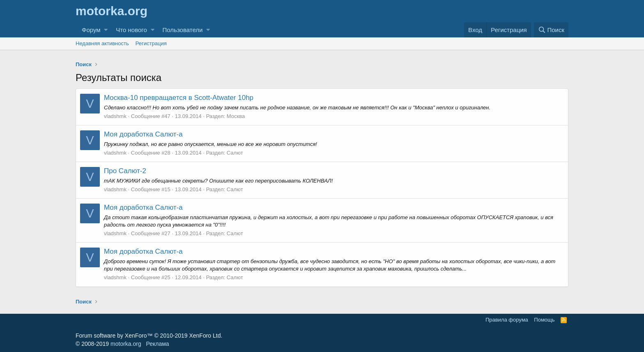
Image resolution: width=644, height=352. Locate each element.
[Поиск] (551, 30)
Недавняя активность (102, 43)
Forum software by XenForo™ (149, 336)
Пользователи (183, 30)
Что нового (131, 30)
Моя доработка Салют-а (143, 134)
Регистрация (151, 43)
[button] (106, 30)
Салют (235, 153)
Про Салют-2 (125, 171)
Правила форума (507, 320)
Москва (236, 116)
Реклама (157, 344)
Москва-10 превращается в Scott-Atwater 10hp (179, 98)
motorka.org (126, 344)
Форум (91, 30)
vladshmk (115, 116)
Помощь (544, 320)
